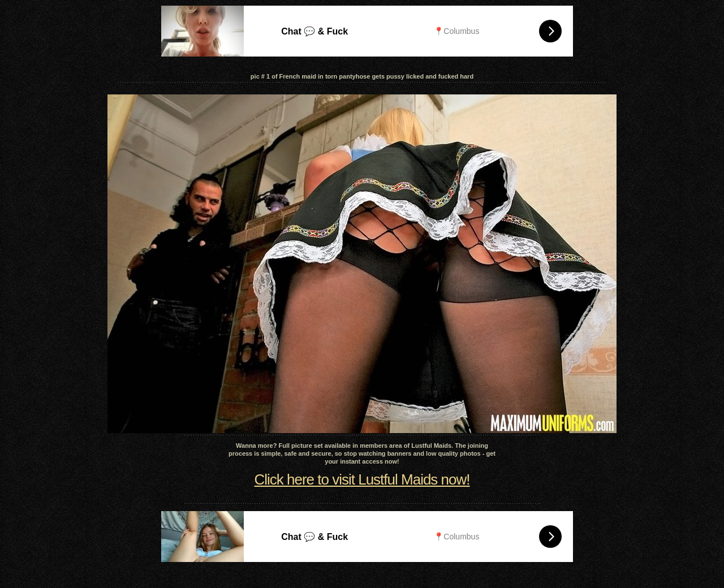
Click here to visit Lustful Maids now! (362, 479)
